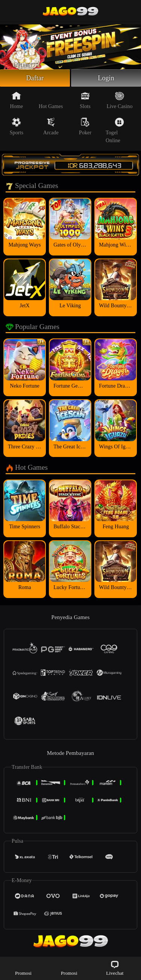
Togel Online (115, 130)
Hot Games (51, 100)
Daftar (35, 78)
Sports (17, 126)
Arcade (51, 126)
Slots (85, 100)
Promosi (23, 968)
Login (106, 78)
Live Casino (119, 100)
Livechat (115, 968)
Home (17, 100)
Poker (85, 126)
